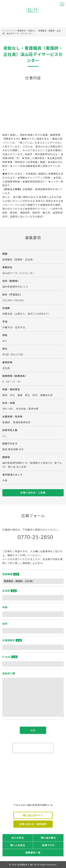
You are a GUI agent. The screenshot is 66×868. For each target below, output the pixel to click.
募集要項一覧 (33, 852)
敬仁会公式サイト (33, 815)
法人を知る (18, 838)
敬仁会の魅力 (48, 838)
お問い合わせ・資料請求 (33, 824)
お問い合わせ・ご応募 (33, 493)
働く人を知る (18, 845)
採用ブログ (48, 845)
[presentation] (33, 748)
